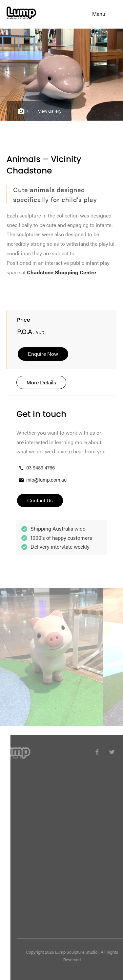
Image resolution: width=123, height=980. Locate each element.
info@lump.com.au (42, 480)
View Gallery (50, 111)
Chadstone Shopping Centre (61, 272)
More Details (41, 382)
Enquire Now (43, 354)
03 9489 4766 (36, 468)
